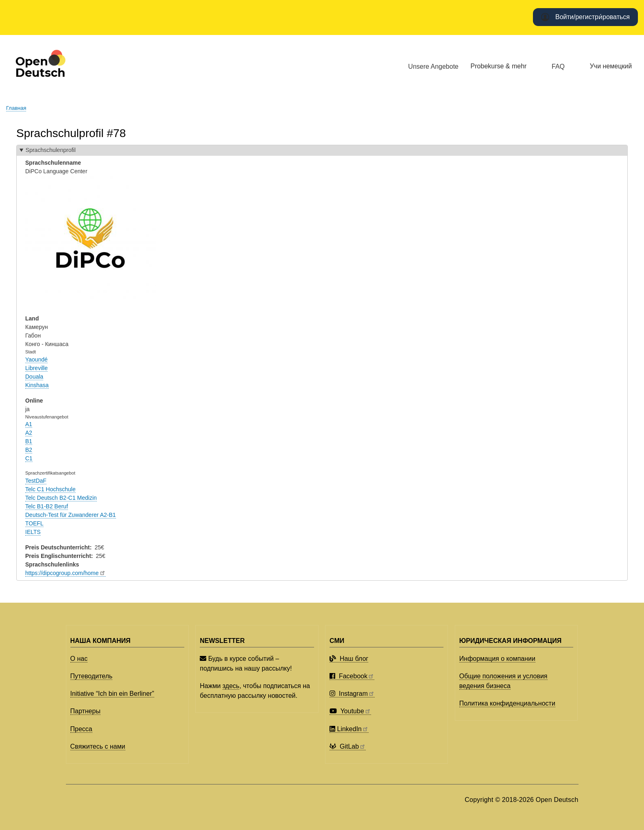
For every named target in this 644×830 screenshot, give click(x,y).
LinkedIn (349, 729)
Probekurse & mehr (499, 66)
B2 (29, 450)
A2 (29, 433)
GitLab (348, 746)
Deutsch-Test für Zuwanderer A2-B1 (71, 515)
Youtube (350, 711)
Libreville (36, 368)
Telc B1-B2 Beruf (47, 506)
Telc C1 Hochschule (50, 489)
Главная (16, 108)
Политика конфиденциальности (507, 703)
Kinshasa (37, 385)
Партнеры (85, 711)
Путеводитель (92, 676)
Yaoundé (36, 359)
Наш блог (349, 659)
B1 (29, 441)
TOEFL (34, 523)
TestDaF (36, 481)
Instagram (352, 694)
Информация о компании (497, 659)
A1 (29, 424)
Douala (34, 377)
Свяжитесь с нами (98, 746)
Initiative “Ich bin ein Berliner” (112, 694)
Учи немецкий (611, 66)
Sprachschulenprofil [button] (51, 150)
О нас (79, 659)
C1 (29, 458)
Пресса (81, 729)
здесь (231, 686)
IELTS (33, 532)
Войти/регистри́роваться (593, 17)
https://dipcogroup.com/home (65, 573)
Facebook (352, 676)
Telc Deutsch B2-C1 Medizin (61, 498)
